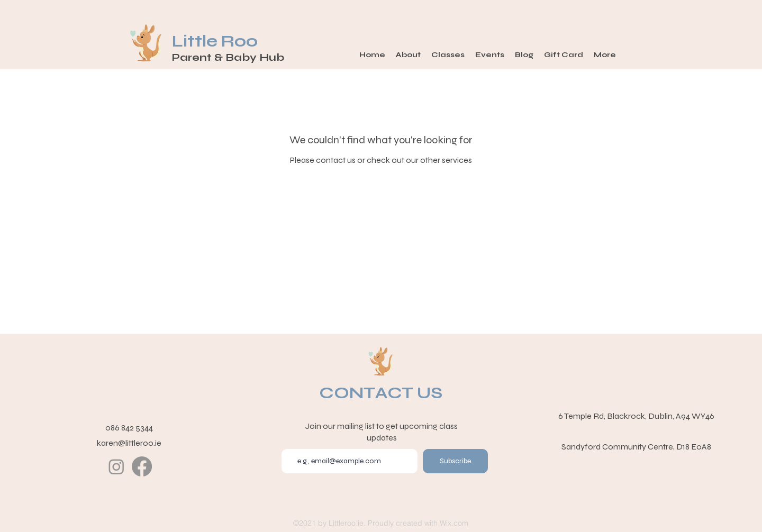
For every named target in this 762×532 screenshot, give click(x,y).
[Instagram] (116, 466)
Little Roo (217, 41)
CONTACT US (381, 393)
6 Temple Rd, (583, 416)
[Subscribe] (455, 461)
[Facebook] (142, 466)
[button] (448, 55)
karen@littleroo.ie (129, 443)
